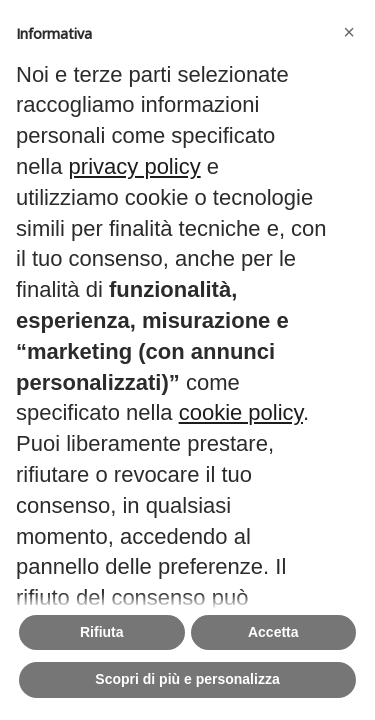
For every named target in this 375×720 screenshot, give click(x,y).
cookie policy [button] (241, 412)
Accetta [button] (273, 632)
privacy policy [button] (135, 166)
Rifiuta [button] (102, 632)
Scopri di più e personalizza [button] (187, 679)
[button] (349, 32)
